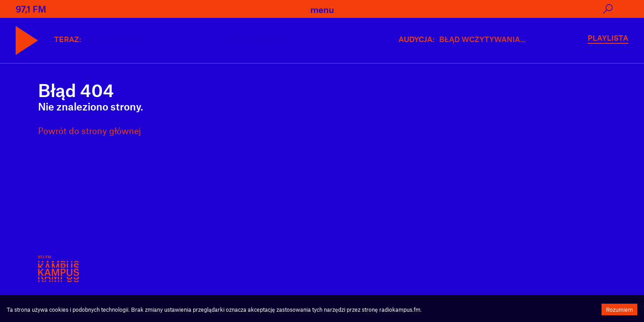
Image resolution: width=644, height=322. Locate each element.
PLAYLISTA (608, 38)
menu (322, 9)
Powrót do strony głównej (89, 131)
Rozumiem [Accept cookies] (619, 309)
